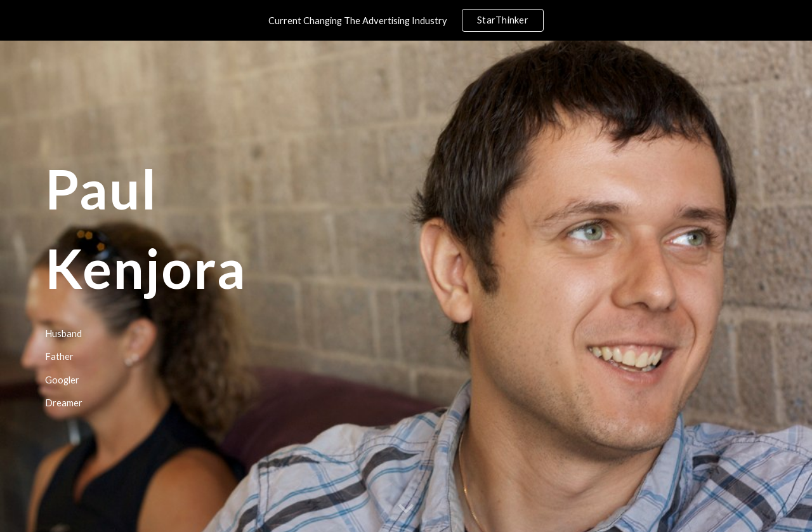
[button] (406, 509)
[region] (406, 20)
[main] (250, 287)
